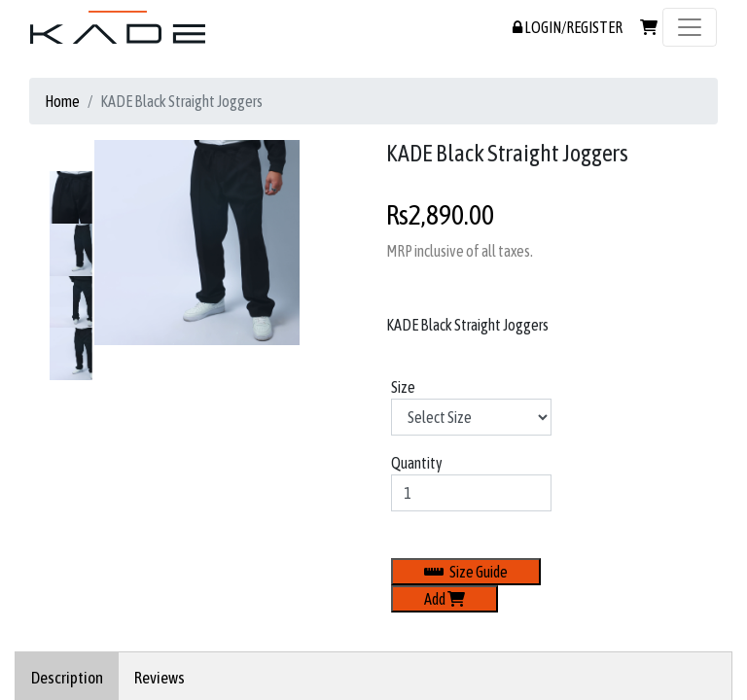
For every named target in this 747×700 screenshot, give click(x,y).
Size (403, 387)
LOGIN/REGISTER (568, 27)
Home (62, 101)
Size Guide (466, 572)
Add (445, 599)
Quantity (417, 463)
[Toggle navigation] (690, 27)
